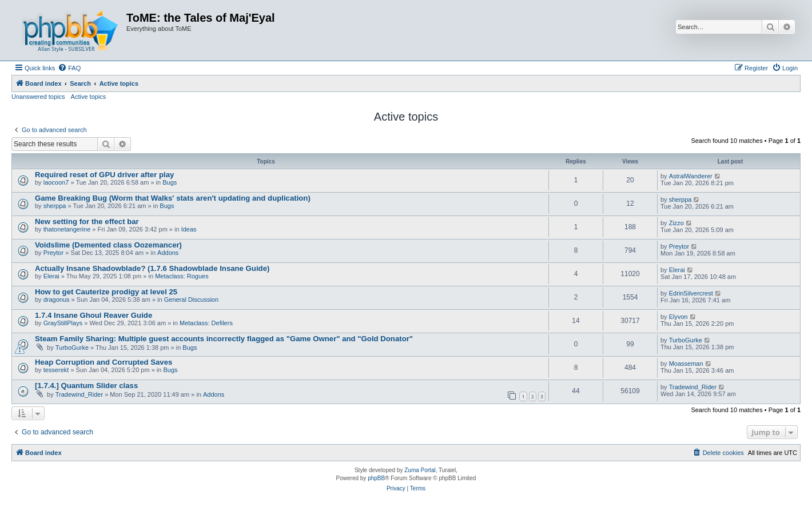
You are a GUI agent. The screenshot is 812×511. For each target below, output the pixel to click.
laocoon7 (56, 182)
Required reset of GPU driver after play (104, 175)
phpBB (376, 478)
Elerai (51, 276)
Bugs (170, 182)
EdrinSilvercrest (691, 293)
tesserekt (56, 370)
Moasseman (686, 364)
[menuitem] (69, 68)
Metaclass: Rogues (182, 276)
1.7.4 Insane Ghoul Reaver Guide (93, 315)
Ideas (189, 229)
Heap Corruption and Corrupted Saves (104, 362)
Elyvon (678, 317)
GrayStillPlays (63, 323)
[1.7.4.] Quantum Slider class (86, 386)
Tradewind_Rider (79, 394)
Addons (168, 253)
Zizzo (676, 223)
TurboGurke (72, 348)
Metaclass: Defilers (206, 323)
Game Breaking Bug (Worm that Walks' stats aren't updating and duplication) (173, 198)
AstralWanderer (691, 176)
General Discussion (191, 300)
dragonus (57, 300)
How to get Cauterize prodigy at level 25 (106, 292)
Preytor (53, 253)
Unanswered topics (38, 97)
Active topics (89, 97)
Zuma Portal (420, 470)
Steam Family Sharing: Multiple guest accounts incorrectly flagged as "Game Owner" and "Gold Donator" (224, 339)
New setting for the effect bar (87, 221)
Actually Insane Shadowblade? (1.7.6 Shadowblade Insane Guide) (152, 268)
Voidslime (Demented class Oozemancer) (108, 245)
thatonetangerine (67, 229)
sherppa (55, 206)
